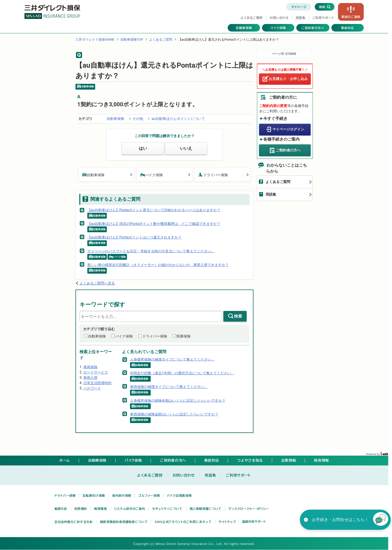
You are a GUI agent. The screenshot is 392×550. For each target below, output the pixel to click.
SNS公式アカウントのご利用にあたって (183, 522)
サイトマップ (227, 522)
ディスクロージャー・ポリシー (249, 509)
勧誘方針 (61, 509)
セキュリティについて (167, 509)
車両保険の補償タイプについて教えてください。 (169, 387)
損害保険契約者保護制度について (124, 522)
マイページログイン (288, 129)
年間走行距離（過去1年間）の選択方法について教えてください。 (182, 373)
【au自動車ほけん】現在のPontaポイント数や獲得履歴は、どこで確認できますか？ (154, 224)
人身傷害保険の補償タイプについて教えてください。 (172, 359)
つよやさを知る (250, 460)
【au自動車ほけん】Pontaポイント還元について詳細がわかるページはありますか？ (154, 210)
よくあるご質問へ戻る (97, 283)
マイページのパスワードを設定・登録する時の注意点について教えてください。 (151, 251)
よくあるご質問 (251, 18)
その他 (138, 119)
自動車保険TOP (132, 40)
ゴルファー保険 (149, 495)
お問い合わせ (279, 18)
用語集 (301, 18)
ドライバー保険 (213, 175)
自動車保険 (244, 28)
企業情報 (289, 460)
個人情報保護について (205, 509)
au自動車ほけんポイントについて (178, 119)
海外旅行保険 (122, 495)
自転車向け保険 (94, 495)
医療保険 (184, 336)
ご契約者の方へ (313, 28)
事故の (351, 17)
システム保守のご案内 (130, 509)
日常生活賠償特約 (97, 383)
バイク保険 (278, 28)
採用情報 (321, 460)
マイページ (299, 7)
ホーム (65, 460)
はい (143, 148)
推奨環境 (101, 509)
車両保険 (90, 367)
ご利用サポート (323, 18)
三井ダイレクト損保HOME (95, 40)
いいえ (186, 148)
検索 (238, 316)
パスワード (92, 388)
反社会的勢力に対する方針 (74, 522)
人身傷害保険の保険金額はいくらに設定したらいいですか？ (178, 400)
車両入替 (90, 378)
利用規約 (81, 509)
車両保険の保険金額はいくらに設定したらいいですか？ (174, 414)
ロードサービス (96, 372)
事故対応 (348, 28)
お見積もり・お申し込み (288, 79)
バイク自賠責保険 (179, 495)
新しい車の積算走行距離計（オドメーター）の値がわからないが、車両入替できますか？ (158, 265)
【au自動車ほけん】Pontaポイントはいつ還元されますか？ (135, 237)
